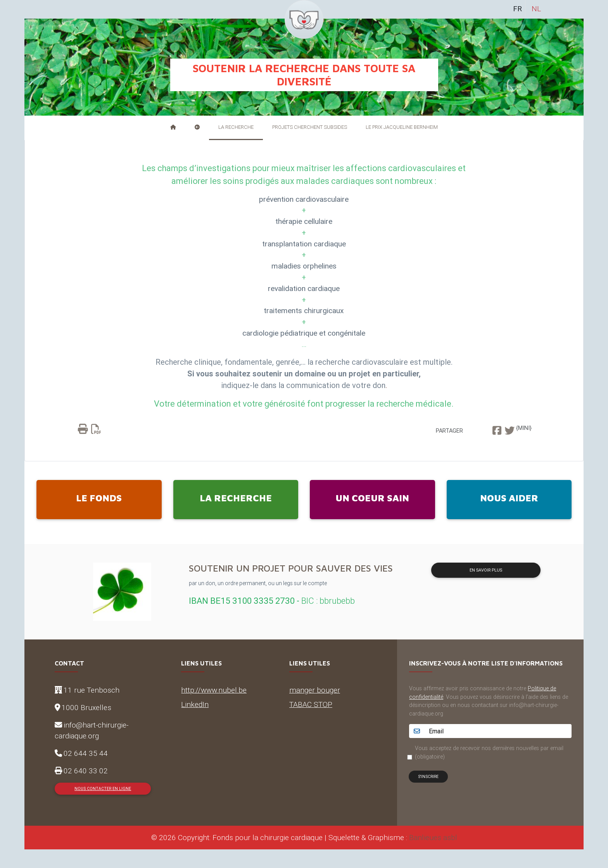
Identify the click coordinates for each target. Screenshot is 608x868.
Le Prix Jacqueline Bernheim (402, 127)
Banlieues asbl (433, 837)
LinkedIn (195, 704)
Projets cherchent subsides (310, 127)
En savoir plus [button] (486, 570)
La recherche (236, 127)
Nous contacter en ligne (103, 789)
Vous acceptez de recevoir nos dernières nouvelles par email (489, 752)
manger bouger (315, 690)
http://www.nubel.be (214, 690)
